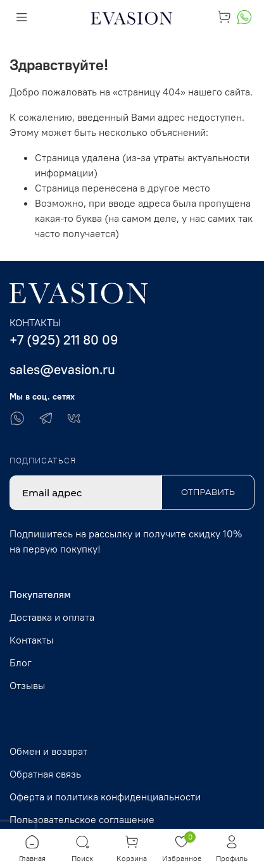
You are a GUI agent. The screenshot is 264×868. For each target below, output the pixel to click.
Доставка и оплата (52, 617)
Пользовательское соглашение (82, 819)
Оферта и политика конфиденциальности (105, 797)
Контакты (31, 640)
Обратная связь (45, 774)
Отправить (208, 492)
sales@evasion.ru (62, 370)
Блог (21, 663)
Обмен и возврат (48, 751)
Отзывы (27, 685)
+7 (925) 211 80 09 (64, 340)
